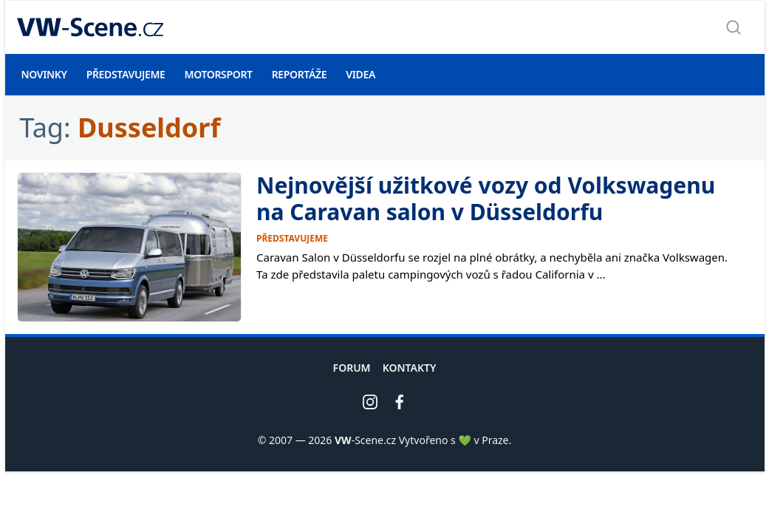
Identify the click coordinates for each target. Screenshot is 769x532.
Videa (360, 74)
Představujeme (126, 74)
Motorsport (219, 74)
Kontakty (410, 368)
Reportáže (300, 74)
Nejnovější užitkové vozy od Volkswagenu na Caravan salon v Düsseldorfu (486, 198)
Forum (352, 368)
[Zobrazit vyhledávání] (734, 27)
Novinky (44, 74)
